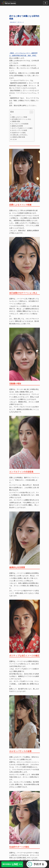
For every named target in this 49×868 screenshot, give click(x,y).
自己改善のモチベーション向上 (21, 119)
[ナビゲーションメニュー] (45, 3)
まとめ (15, 139)
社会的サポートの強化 (19, 133)
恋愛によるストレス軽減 (19, 117)
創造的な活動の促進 (19, 137)
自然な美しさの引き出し (20, 135)
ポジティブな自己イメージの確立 (22, 128)
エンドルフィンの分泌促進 (20, 124)
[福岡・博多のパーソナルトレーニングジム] (9, 3)
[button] (30, 112)
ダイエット (21, 22)
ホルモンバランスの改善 (19, 130)
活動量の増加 (16, 121)
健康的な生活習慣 (17, 126)
